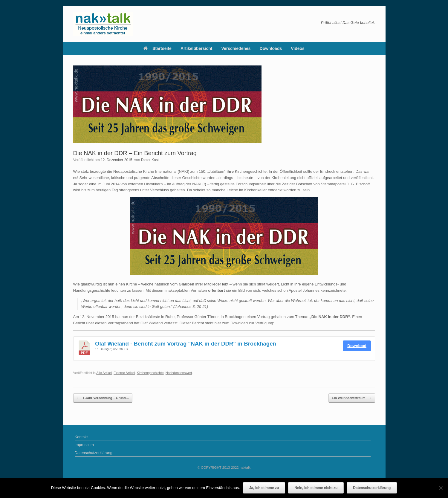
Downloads (271, 48)
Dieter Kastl (150, 160)
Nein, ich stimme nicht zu (316, 488)
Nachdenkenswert (179, 373)
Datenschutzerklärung (94, 453)
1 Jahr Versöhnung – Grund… (103, 398)
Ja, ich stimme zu (264, 488)
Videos (298, 48)
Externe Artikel (124, 373)
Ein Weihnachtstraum (352, 398)
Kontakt (81, 437)
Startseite (158, 48)
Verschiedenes (236, 48)
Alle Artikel (104, 373)
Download (357, 346)
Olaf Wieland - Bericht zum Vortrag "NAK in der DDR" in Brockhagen (186, 344)
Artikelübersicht (197, 48)
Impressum (84, 445)
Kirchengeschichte (150, 373)
